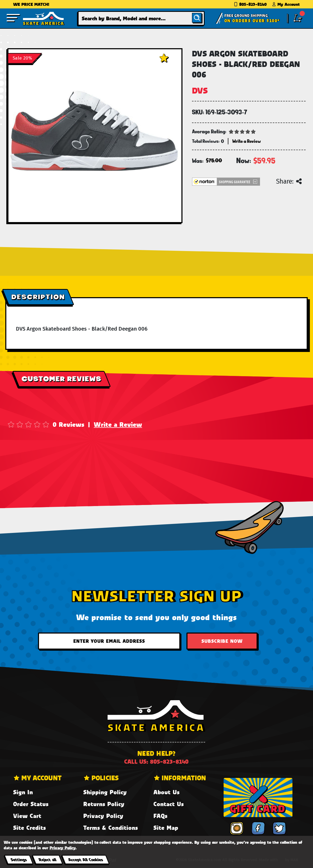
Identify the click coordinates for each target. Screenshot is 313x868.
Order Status (31, 804)
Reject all (47, 859)
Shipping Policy (105, 792)
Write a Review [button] (247, 141)
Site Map (166, 828)
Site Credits (30, 828)
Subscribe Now (222, 641)
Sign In (23, 792)
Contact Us (169, 804)
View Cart (27, 816)
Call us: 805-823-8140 (156, 761)
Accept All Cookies (85, 859)
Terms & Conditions (111, 828)
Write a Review (118, 424)
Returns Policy (104, 804)
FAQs (160, 816)
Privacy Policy (103, 816)
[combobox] (141, 18)
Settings (19, 859)
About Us (167, 792)
